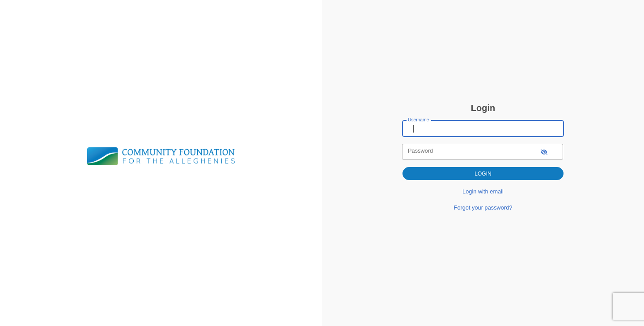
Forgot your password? (483, 208)
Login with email (483, 191)
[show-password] (544, 152)
